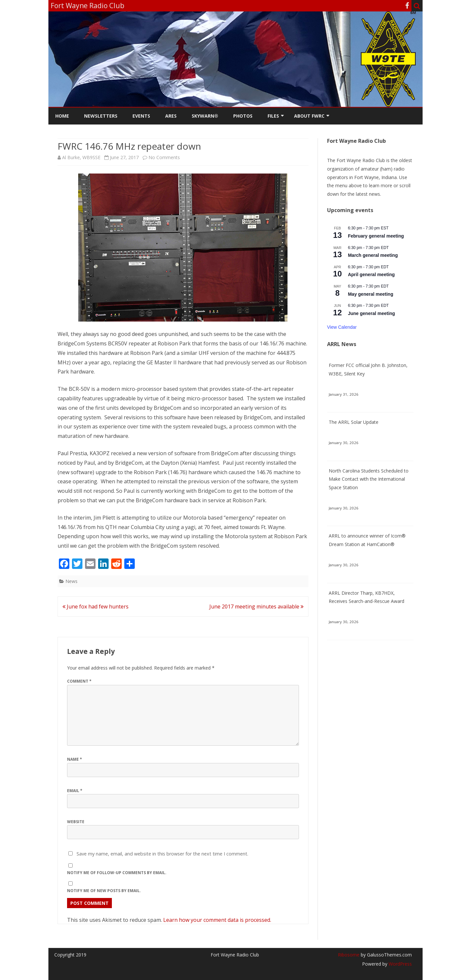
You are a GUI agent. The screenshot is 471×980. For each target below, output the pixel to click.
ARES (171, 116)
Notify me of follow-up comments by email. (117, 873)
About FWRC (309, 116)
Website (76, 822)
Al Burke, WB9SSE (81, 157)
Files (273, 116)
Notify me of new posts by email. (104, 891)
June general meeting (372, 313)
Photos (243, 116)
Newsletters (101, 116)
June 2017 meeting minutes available (256, 606)
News (71, 581)
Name (75, 759)
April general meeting (371, 274)
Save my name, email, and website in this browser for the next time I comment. (162, 854)
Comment (79, 681)
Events (141, 116)
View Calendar (342, 327)
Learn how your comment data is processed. (217, 920)
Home (62, 116)
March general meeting (373, 255)
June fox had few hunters (96, 606)
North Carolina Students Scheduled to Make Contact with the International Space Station (369, 479)
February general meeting (376, 236)
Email (75, 791)
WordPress (400, 964)
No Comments (164, 157)
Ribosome (349, 955)
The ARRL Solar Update (354, 422)
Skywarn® (205, 116)
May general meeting (371, 294)
